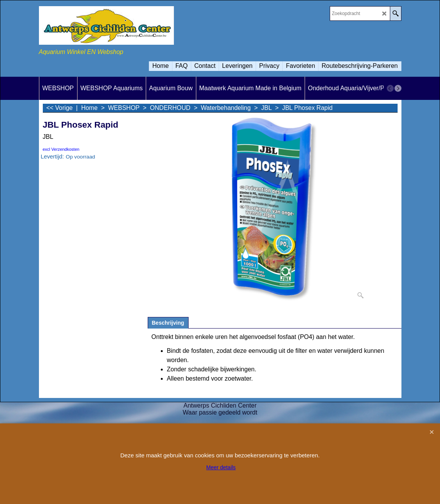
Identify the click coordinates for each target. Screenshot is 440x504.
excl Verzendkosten (61, 149)
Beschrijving (168, 323)
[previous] (390, 88)
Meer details (221, 467)
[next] (398, 88)
